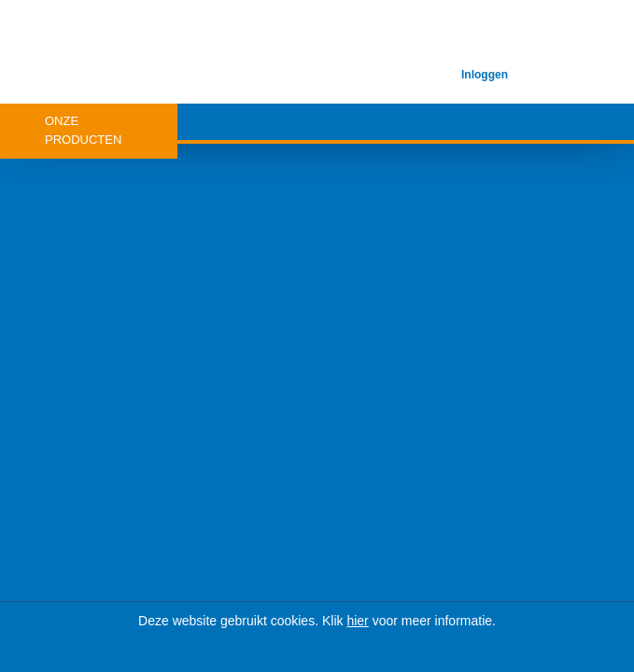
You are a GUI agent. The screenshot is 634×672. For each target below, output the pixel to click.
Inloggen (485, 75)
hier (357, 621)
